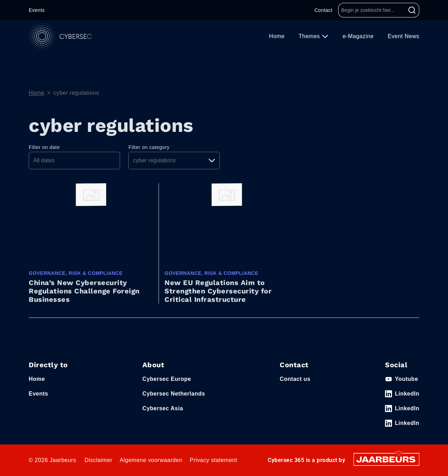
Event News (404, 36)
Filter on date (44, 147)
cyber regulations (76, 93)
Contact (323, 10)
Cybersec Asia (163, 408)
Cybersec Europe (167, 379)
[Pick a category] (174, 161)
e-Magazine (358, 36)
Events (37, 10)
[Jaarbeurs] (386, 459)
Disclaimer (98, 460)
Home (277, 36)
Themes (310, 36)
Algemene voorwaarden (151, 460)
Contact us (295, 379)
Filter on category (149, 147)
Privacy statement (213, 460)
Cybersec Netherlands (174, 394)
